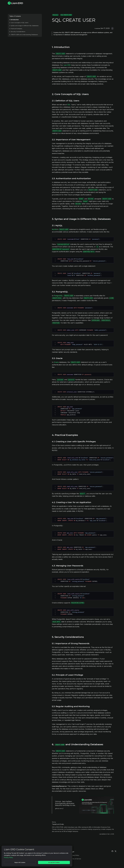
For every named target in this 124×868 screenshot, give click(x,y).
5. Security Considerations (17, 32)
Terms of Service (76, 859)
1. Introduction (14, 20)
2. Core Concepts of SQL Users (19, 23)
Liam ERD (67, 65)
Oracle (56, 362)
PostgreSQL (58, 296)
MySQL (55, 229)
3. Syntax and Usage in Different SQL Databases (24, 26)
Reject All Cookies (20, 862)
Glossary (55, 15)
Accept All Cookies (54, 862)
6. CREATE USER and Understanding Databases (24, 35)
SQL (69, 105)
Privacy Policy (75, 855)
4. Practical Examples (16, 29)
